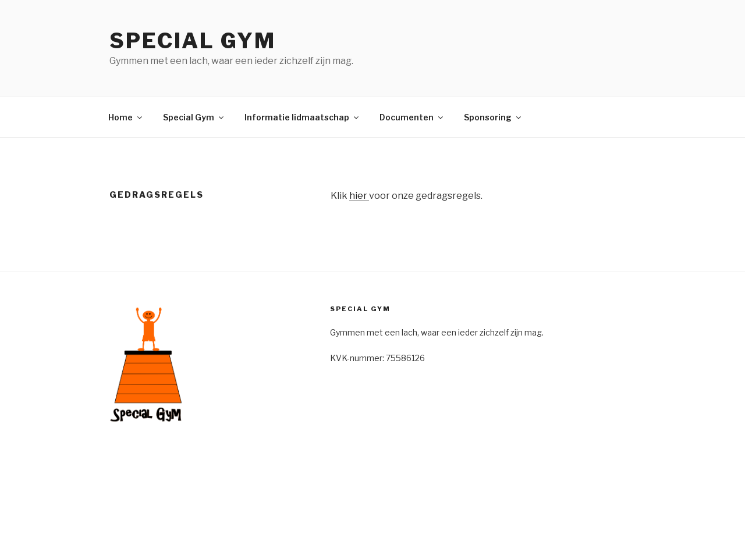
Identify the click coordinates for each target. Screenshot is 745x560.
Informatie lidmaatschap (302, 117)
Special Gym (193, 41)
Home (126, 117)
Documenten (412, 117)
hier (359, 196)
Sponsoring (493, 117)
